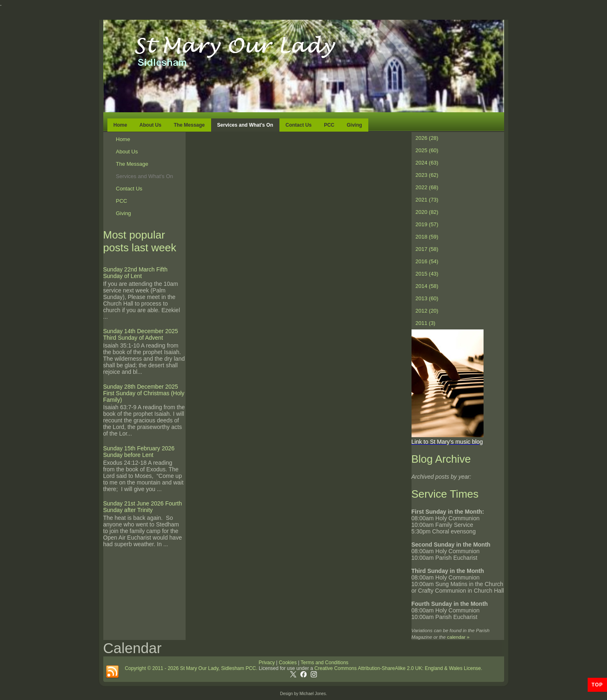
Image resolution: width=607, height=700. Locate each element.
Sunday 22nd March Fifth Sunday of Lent (135, 273)
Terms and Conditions (325, 663)
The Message (189, 125)
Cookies (287, 663)
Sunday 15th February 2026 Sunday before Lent (139, 452)
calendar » (458, 637)
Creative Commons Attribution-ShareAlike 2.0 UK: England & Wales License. (398, 668)
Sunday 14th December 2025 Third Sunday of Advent (141, 334)
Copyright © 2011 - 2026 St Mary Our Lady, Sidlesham (185, 668)
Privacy (266, 663)
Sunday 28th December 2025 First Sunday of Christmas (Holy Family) (144, 393)
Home (120, 125)
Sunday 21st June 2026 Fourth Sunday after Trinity (143, 507)
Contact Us (299, 125)
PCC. (252, 668)
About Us (150, 125)
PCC (329, 125)
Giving (354, 125)
